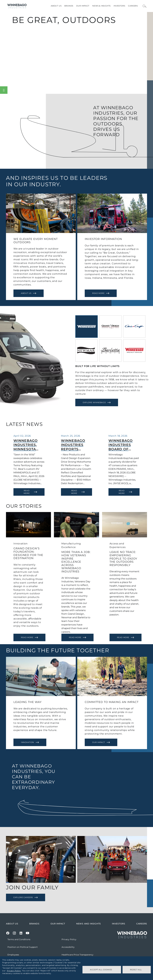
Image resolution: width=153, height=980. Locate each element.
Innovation (27, 742)
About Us (56, 6)
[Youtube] (27, 933)
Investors (119, 6)
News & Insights (101, 6)
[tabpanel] (113, 385)
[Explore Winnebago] (97, 402)
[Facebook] (8, 933)
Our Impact (83, 6)
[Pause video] (4, 90)
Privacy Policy (14, 971)
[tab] (87, 327)
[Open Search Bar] (145, 6)
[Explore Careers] (26, 897)
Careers (133, 6)
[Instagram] (14, 933)
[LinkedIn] (21, 933)
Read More (98, 293)
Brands (69, 6)
